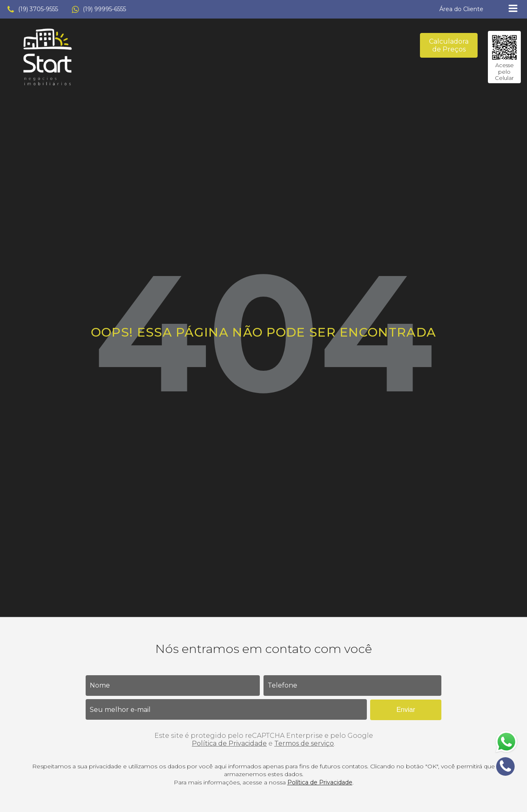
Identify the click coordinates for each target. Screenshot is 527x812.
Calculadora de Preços (449, 45)
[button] (32, 9)
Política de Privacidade (229, 743)
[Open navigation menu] (513, 9)
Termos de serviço (304, 743)
